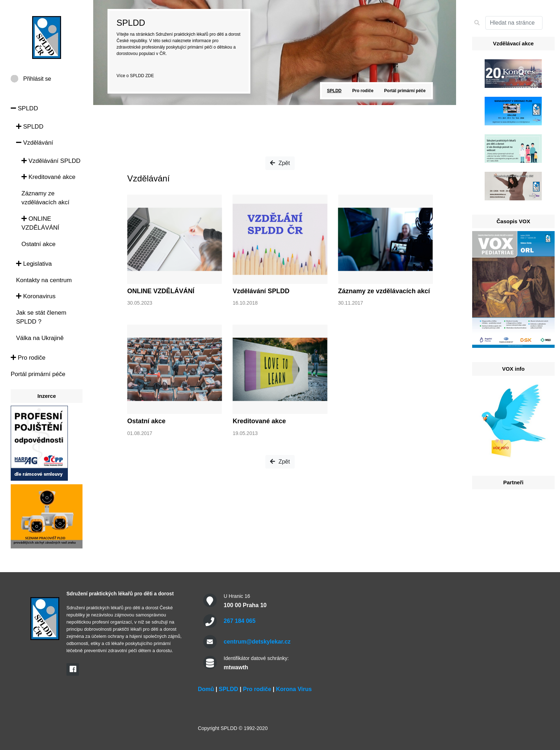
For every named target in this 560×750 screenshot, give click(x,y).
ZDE (150, 76)
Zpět (280, 163)
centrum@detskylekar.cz (257, 642)
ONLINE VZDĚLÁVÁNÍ (161, 291)
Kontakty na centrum (44, 280)
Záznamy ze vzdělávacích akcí (384, 291)
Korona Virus (294, 689)
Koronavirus (36, 296)
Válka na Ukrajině (40, 338)
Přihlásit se (37, 79)
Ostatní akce (38, 244)
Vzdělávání (35, 143)
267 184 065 (239, 621)
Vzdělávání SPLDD (51, 161)
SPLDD (24, 108)
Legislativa (34, 264)
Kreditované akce (48, 177)
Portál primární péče (38, 374)
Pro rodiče (28, 358)
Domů (206, 689)
